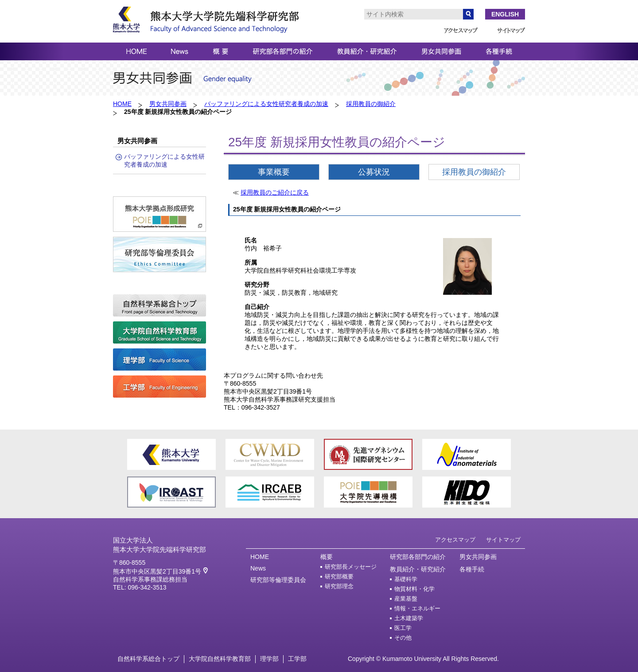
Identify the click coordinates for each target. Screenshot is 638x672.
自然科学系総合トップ (148, 659)
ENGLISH (505, 14)
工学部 (297, 659)
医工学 (403, 628)
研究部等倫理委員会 (278, 580)
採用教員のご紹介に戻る (275, 192)
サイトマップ (503, 540)
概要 (327, 557)
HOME (122, 104)
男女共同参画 (168, 104)
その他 (403, 638)
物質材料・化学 (414, 589)
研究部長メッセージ (351, 567)
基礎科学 (406, 579)
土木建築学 (409, 618)
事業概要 (274, 172)
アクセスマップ (455, 540)
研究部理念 (339, 586)
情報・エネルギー (417, 609)
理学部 (269, 659)
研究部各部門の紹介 (418, 557)
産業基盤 (406, 599)
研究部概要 (339, 577)
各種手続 (472, 569)
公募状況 (374, 172)
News (258, 568)
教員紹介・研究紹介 (418, 569)
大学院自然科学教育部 (220, 659)
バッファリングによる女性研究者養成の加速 (266, 104)
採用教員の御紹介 (371, 104)
